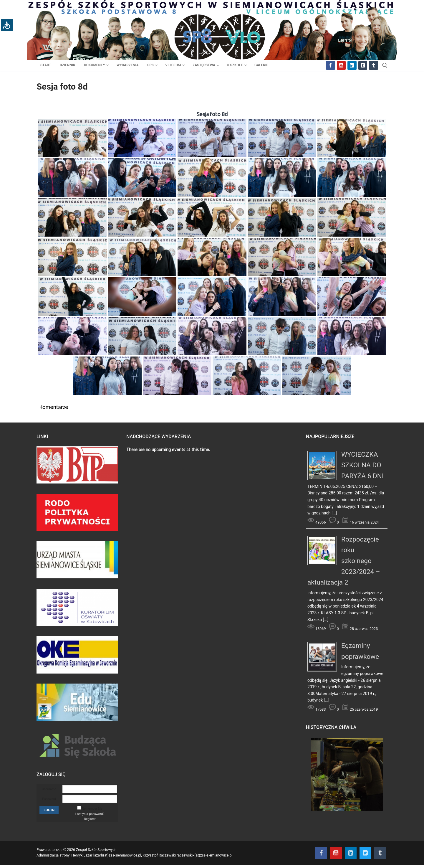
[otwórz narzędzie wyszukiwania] (385, 65)
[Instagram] (352, 66)
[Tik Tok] (374, 66)
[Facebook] (331, 66)
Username (49, 789)
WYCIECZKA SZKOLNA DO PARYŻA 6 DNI (362, 465)
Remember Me (92, 809)
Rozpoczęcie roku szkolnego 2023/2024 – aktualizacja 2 (344, 561)
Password (49, 799)
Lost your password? (90, 814)
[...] (334, 513)
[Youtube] (341, 66)
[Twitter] (363, 66)
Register (90, 819)
